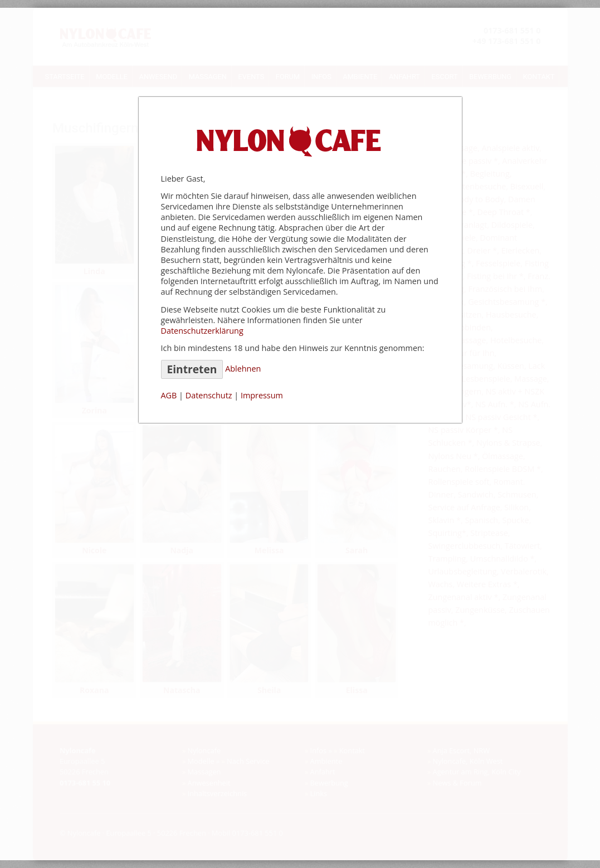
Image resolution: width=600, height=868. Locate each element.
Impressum (262, 395)
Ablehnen (243, 369)
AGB (169, 395)
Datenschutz (209, 395)
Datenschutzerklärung (202, 331)
